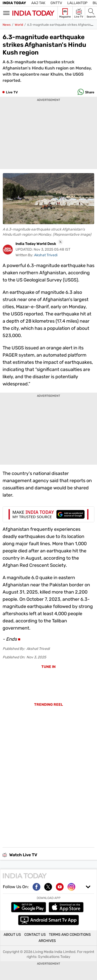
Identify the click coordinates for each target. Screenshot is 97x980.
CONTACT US (35, 935)
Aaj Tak (38, 3)
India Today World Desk (36, 244)
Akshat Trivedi (46, 255)
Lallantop (77, 3)
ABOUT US (12, 935)
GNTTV (56, 3)
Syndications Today (54, 957)
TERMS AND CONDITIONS (70, 935)
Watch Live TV (20, 855)
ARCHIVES (47, 941)
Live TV (12, 92)
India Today (14, 3)
